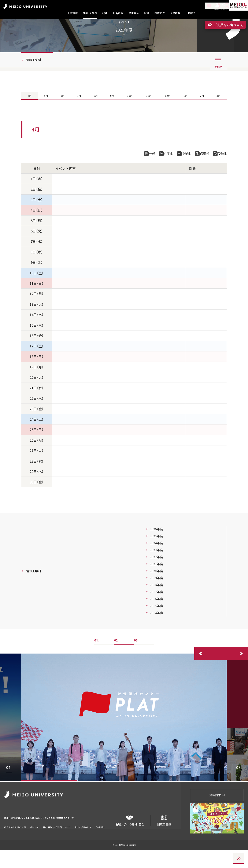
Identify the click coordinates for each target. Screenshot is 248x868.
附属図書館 (164, 837)
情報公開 (10, 833)
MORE (190, 13)
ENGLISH (100, 840)
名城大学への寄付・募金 (130, 837)
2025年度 (156, 554)
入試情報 (73, 13)
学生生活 (134, 13)
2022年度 (156, 575)
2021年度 (156, 582)
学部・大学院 (90, 13)
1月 (186, 112)
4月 (29, 112)
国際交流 (160, 13)
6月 (62, 112)
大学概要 (175, 13)
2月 (202, 112)
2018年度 (156, 603)
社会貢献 (118, 13)
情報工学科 (35, 75)
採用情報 (24, 833)
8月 (95, 112)
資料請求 (217, 813)
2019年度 (156, 596)
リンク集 (38, 833)
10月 (129, 112)
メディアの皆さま (78, 833)
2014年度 (156, 631)
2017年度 (156, 610)
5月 (46, 112)
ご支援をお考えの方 (225, 25)
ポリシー (34, 840)
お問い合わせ (56, 833)
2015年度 (156, 624)
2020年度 (156, 589)
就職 (147, 13)
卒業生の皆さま (102, 833)
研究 (105, 13)
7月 (79, 112)
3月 (219, 112)
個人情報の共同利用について (56, 840)
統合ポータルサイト (15, 840)
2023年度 (156, 568)
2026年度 (156, 547)
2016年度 (156, 617)
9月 (111, 112)
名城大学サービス (83, 840)
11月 (149, 112)
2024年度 (156, 561)
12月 (168, 112)
